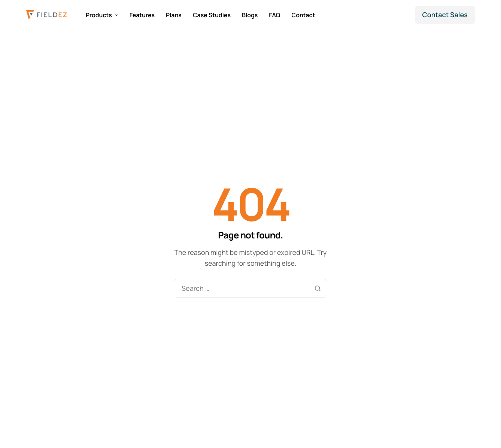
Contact (303, 15)
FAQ (274, 15)
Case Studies (212, 15)
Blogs (250, 15)
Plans (174, 15)
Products (102, 15)
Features (142, 15)
